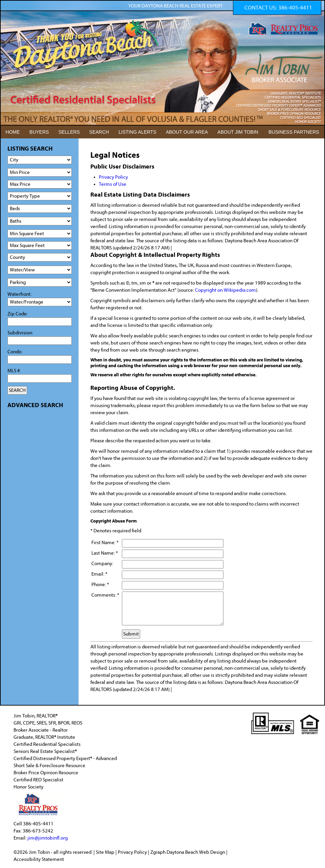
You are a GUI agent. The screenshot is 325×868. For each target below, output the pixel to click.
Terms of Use (113, 184)
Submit (131, 634)
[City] (40, 160)
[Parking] (40, 282)
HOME (13, 132)
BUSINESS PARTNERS (294, 132)
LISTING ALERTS (137, 132)
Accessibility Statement (39, 859)
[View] (40, 270)
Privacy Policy (113, 177)
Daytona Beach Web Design (196, 852)
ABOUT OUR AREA (187, 132)
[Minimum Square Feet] (40, 234)
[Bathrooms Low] (40, 221)
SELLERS (69, 132)
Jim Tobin (40, 852)
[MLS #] (40, 379)
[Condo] (40, 360)
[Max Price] (40, 184)
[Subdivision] (40, 341)
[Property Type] (40, 196)
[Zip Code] (40, 322)
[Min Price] (40, 172)
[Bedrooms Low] (40, 209)
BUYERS (39, 132)
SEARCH (99, 132)
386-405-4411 (295, 8)
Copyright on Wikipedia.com (225, 290)
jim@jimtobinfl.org (48, 838)
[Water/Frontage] (40, 302)
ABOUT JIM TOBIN (238, 132)
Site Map (105, 852)
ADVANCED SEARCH (35, 405)
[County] (40, 257)
